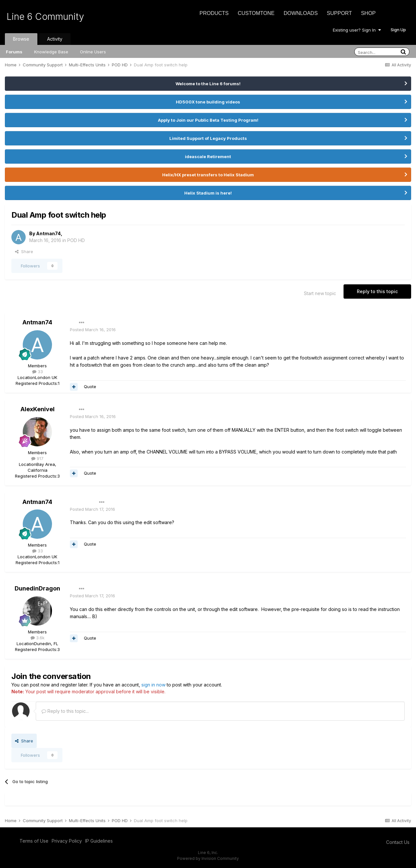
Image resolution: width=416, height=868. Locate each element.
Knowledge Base (51, 52)
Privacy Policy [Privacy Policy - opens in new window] (67, 841)
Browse (21, 39)
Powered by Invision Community (208, 858)
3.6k (38, 638)
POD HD (76, 240)
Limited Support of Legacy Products (208, 138)
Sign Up (398, 30)
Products (214, 13)
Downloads (301, 13)
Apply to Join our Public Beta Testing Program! (208, 120)
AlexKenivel (38, 409)
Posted (93, 330)
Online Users (93, 52)
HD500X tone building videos (208, 102)
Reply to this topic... (65, 711)
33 (38, 372)
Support (339, 13)
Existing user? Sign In (357, 30)
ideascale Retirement (208, 156)
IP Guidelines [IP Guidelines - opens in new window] (99, 841)
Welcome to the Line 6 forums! (208, 84)
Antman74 (48, 233)
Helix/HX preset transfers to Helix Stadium (208, 175)
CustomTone (256, 13)
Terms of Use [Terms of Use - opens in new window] (34, 841)
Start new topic (320, 293)
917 (37, 458)
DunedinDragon (37, 588)
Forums (14, 52)
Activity (55, 39)
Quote (90, 387)
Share (24, 251)
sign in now (153, 685)
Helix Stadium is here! (208, 193)
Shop (368, 13)
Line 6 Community (45, 17)
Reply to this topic (377, 291)
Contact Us (398, 842)
